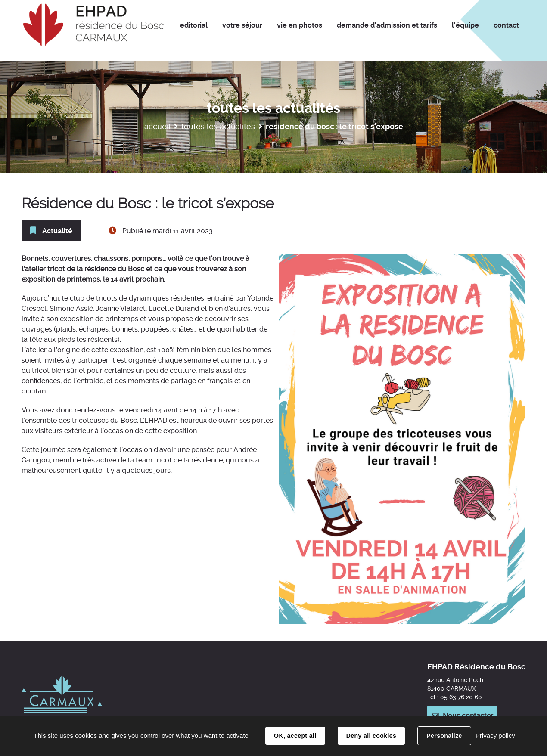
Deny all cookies (371, 736)
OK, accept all (295, 736)
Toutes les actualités (218, 126)
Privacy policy (495, 736)
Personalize (444, 736)
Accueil (157, 126)
